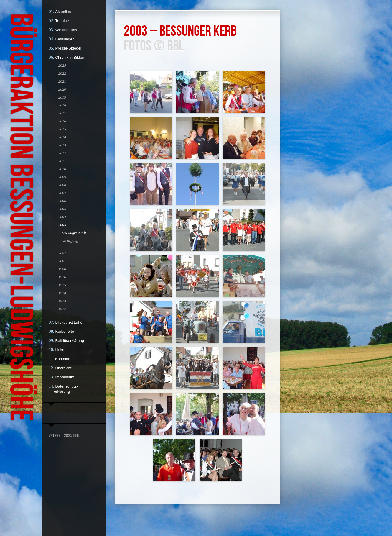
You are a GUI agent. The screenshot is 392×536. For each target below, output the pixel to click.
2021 (62, 81)
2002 (62, 253)
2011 (62, 161)
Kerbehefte (65, 331)
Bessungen (65, 39)
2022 (62, 73)
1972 (62, 309)
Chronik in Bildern (71, 57)
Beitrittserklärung (70, 341)
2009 (62, 177)
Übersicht (64, 368)
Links (60, 350)
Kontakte (63, 359)
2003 (62, 225)
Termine (62, 21)
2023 (62, 65)
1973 (62, 301)
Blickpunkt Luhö (69, 322)
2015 (62, 129)
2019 (62, 97)
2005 (62, 209)
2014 (62, 137)
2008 (62, 185)
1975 (62, 285)
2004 (62, 217)
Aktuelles (63, 12)
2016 (62, 121)
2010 (62, 169)
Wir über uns (66, 30)
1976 (62, 277)
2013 (62, 145)
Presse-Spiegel (68, 48)
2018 (62, 105)
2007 (62, 193)
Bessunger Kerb (74, 233)
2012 (62, 153)
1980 (62, 269)
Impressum (65, 377)
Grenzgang (70, 241)
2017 (62, 113)
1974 (62, 293)
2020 (62, 89)
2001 (62, 261)
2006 (62, 201)
